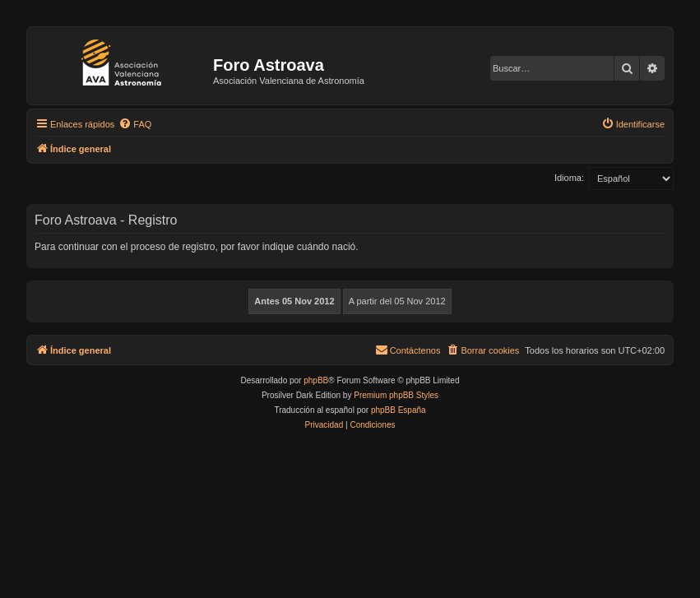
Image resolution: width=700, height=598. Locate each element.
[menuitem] (135, 124)
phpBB (316, 380)
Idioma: (569, 178)
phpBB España (399, 410)
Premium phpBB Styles (396, 395)
